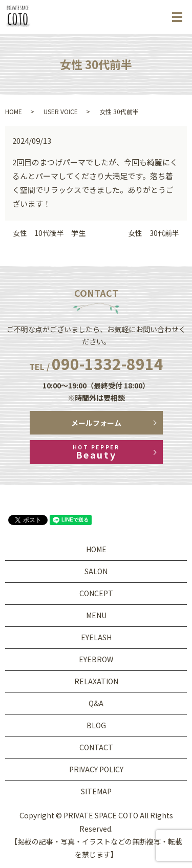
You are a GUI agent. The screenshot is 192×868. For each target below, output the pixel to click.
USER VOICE (61, 111)
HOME (14, 111)
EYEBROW (96, 659)
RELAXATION (96, 681)
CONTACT (96, 747)
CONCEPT (96, 593)
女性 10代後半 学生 (49, 233)
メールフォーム (96, 423)
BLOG (96, 725)
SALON (96, 571)
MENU (96, 615)
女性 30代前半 (154, 233)
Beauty (96, 452)
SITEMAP (96, 791)
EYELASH (96, 637)
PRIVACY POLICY (96, 769)
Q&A (96, 703)
